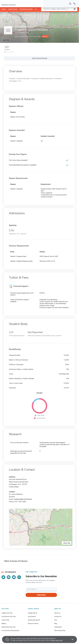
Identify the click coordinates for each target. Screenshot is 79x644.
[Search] (70, 4)
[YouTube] (14, 577)
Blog (56, 623)
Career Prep (5, 620)
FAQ (56, 620)
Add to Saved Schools (40, 58)
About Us (57, 613)
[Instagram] (19, 577)
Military (4, 623)
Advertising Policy (60, 630)
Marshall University (26, 9)
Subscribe (41, 595)
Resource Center (33, 623)
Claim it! (45, 36)
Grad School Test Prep (9, 616)
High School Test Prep (8, 627)
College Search (33, 613)
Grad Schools (13, 9)
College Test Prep (7, 613)
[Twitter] (3, 577)
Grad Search (32, 616)
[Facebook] (9, 577)
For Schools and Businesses (10, 630)
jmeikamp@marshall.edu (23, 499)
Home (4, 9)
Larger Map (6, 40)
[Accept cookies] (71, 639)
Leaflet (54, 13)
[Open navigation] (74, 4)
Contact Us (58, 616)
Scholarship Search (34, 620)
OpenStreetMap (65, 13)
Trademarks (58, 627)
